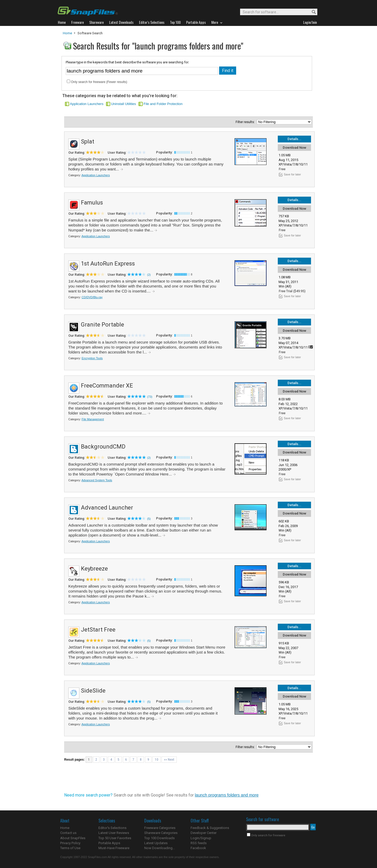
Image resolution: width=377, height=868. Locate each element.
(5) (149, 519)
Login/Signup (201, 838)
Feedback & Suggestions (210, 828)
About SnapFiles (73, 838)
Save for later (292, 174)
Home (67, 33)
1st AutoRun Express (108, 264)
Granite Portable (102, 325)
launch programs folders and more (227, 795)
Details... (294, 139)
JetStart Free (98, 630)
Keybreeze (94, 569)
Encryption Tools (92, 358)
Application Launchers (87, 104)
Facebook (198, 848)
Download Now (295, 148)
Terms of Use (70, 848)
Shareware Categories (161, 833)
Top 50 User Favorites (115, 838)
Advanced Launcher (107, 508)
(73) (150, 397)
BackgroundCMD (103, 447)
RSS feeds (199, 843)
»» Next (169, 760)
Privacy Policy (70, 843)
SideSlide (93, 691)
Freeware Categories (160, 828)
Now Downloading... (160, 848)
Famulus (92, 203)
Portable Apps (109, 843)
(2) (149, 275)
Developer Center (204, 833)
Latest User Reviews (114, 833)
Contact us (68, 833)
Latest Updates (156, 843)
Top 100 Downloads (159, 838)
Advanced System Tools (97, 480)
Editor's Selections (112, 828)
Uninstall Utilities (123, 104)
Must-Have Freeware (114, 848)
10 (157, 760)
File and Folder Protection (163, 104)
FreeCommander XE (107, 386)
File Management (93, 419)
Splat (88, 142)
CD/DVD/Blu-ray (92, 297)
